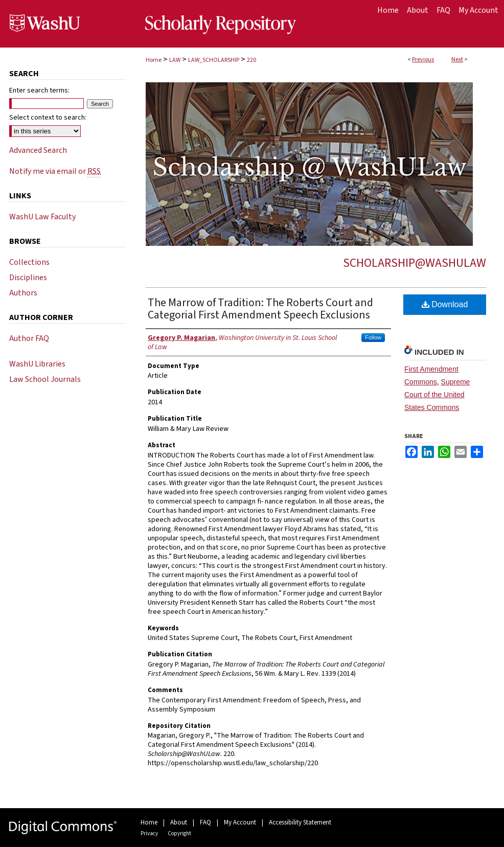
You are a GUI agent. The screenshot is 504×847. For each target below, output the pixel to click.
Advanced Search (38, 150)
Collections (29, 262)
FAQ (205, 822)
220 (251, 60)
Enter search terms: (39, 90)
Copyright (179, 833)
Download (445, 304)
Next (457, 60)
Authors (23, 293)
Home (154, 60)
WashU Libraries (37, 364)
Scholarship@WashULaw (415, 263)
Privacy (149, 833)
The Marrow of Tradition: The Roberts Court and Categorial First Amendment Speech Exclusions (260, 309)
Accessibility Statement (300, 822)
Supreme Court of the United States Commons (437, 395)
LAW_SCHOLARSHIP (214, 60)
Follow (373, 337)
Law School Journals (45, 379)
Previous (423, 60)
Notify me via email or (55, 171)
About (179, 822)
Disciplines (28, 278)
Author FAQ (29, 338)
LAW (175, 60)
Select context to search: (48, 118)
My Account (240, 822)
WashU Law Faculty (42, 217)
